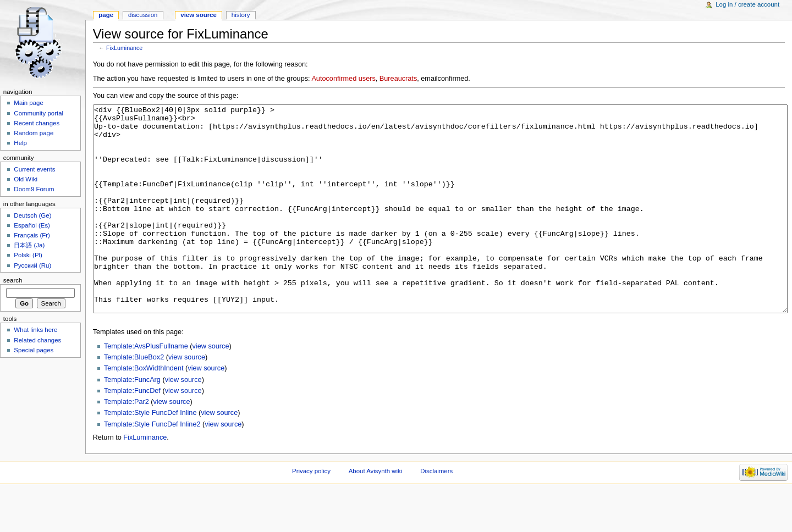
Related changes (37, 340)
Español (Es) (32, 225)
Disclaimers (436, 512)
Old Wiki (26, 179)
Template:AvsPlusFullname (146, 387)
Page (106, 15)
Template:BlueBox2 (134, 398)
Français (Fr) (32, 235)
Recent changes (37, 123)
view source (211, 387)
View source (199, 15)
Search (13, 280)
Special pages (34, 350)
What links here (35, 330)
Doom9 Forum (34, 189)
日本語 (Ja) (29, 245)
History (241, 15)
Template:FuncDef (132, 432)
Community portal (38, 113)
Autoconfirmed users (343, 79)
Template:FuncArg (132, 421)
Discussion (143, 15)
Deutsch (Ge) (32, 215)
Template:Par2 (127, 443)
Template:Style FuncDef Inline (150, 454)
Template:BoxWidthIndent (144, 409)
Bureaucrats (398, 79)
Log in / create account (747, 4)
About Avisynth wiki (376, 512)
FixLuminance (124, 48)
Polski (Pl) (28, 255)
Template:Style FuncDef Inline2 (152, 465)
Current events (34, 169)
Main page (29, 103)
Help (20, 143)
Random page (34, 133)
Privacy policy (311, 512)
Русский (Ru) (32, 265)
